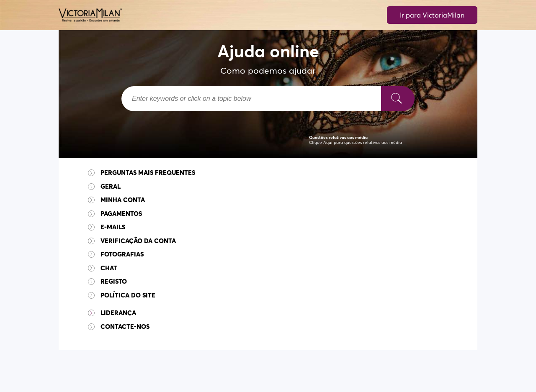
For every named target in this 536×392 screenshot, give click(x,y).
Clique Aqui (321, 142)
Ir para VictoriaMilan (432, 15)
